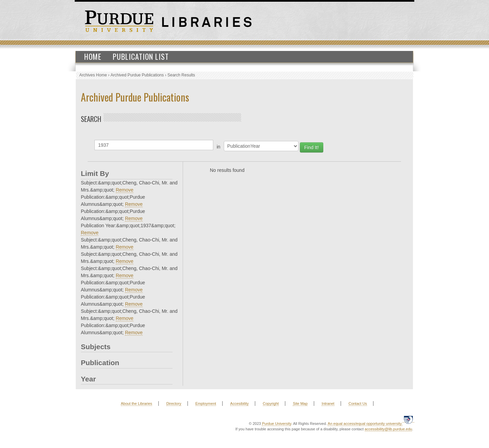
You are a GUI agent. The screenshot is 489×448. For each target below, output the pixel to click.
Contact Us (358, 404)
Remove (125, 190)
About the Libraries (137, 404)
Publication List (141, 56)
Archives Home (93, 75)
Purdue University (276, 424)
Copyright (271, 404)
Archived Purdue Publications (137, 75)
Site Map (300, 404)
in (219, 147)
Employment (206, 404)
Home (93, 56)
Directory (174, 404)
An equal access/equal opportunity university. (365, 424)
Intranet (328, 404)
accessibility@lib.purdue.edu (388, 429)
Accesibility (239, 404)
